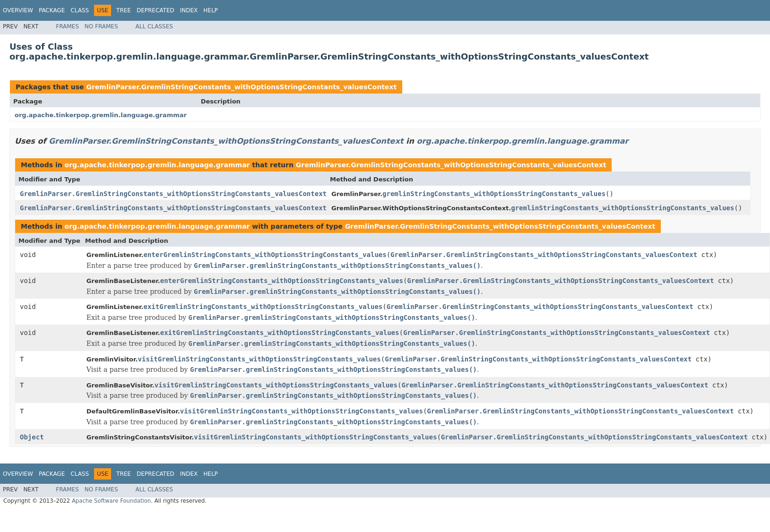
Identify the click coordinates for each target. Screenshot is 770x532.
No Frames (101, 26)
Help (211, 10)
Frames (67, 26)
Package (52, 10)
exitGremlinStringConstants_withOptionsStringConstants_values (263, 307)
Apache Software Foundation (111, 501)
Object (32, 437)
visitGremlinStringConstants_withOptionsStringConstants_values (260, 359)
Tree (124, 10)
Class (80, 10)
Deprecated (156, 10)
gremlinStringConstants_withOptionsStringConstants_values (494, 194)
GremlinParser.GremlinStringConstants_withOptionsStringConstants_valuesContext (241, 87)
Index (189, 10)
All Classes (154, 26)
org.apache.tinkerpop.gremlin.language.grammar (101, 115)
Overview (18, 10)
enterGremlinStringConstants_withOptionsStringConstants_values (265, 255)
